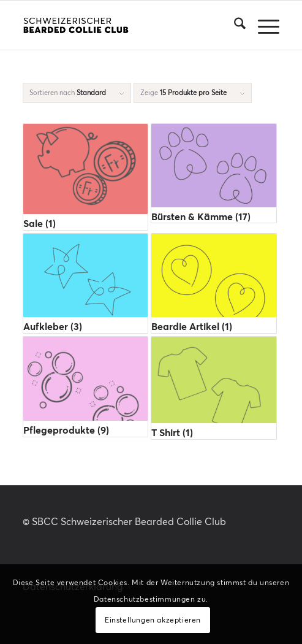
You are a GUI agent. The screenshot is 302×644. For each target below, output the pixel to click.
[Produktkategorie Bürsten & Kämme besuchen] (213, 173)
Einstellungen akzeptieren (153, 620)
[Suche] (234, 25)
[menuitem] (234, 25)
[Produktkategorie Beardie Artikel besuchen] (213, 283)
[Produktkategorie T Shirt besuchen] (213, 388)
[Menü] (262, 25)
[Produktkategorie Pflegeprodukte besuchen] (85, 387)
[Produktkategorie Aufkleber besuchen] (85, 283)
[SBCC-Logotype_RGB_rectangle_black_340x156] (125, 25)
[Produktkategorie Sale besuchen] (85, 177)
